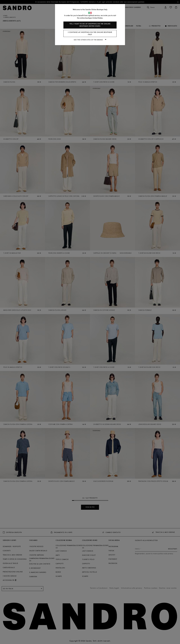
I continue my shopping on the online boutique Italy (90, 33)
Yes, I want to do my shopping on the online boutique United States (90, 25)
